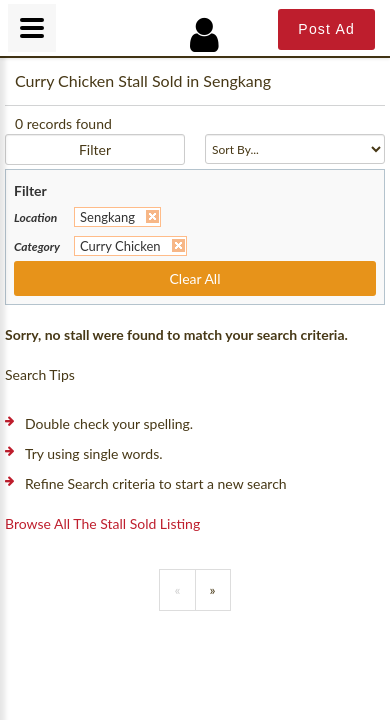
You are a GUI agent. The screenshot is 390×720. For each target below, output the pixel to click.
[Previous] (177, 590)
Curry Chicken (120, 246)
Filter (95, 149)
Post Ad (326, 29)
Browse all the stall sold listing (102, 523)
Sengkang (107, 217)
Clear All (195, 278)
